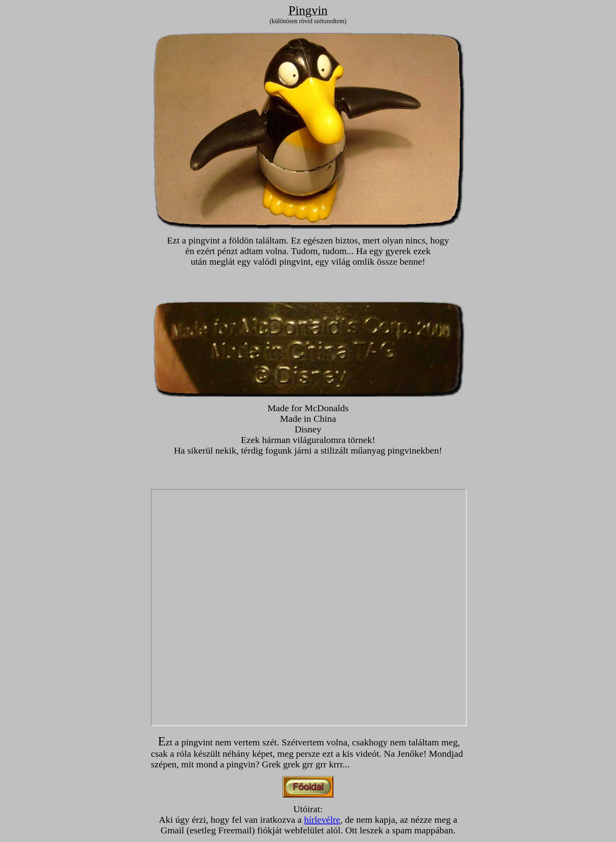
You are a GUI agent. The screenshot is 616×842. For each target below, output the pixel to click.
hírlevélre (322, 820)
